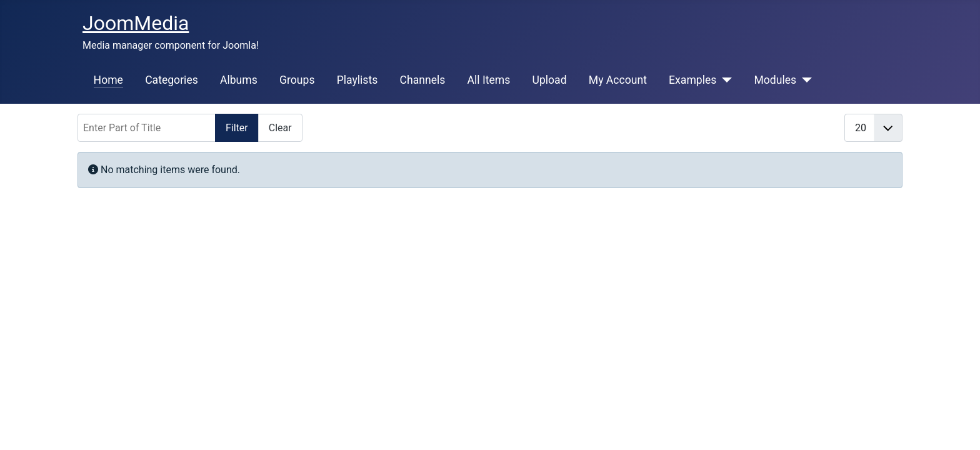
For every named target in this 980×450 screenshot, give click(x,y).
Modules (775, 80)
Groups (297, 80)
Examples (692, 80)
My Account (618, 80)
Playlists (357, 80)
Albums (239, 80)
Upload (549, 80)
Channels (422, 80)
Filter (237, 128)
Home (108, 80)
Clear (280, 128)
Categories (172, 80)
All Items (489, 80)
